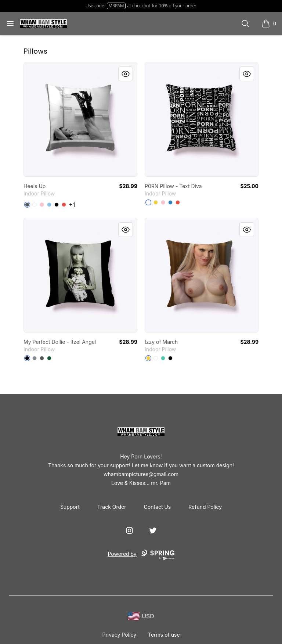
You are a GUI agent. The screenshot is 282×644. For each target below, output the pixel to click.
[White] (35, 205)
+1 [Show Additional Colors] (72, 205)
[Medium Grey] (35, 358)
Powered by (141, 555)
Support (70, 507)
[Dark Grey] (27, 205)
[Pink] (42, 205)
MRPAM (116, 6)
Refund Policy (205, 507)
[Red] (64, 205)
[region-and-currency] (141, 616)
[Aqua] (163, 358)
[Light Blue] (49, 205)
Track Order (112, 507)
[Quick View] (126, 74)
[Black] (57, 205)
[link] (80, 119)
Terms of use (164, 635)
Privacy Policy (119, 635)
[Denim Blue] (170, 202)
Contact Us (158, 507)
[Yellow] (156, 202)
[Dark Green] (49, 358)
